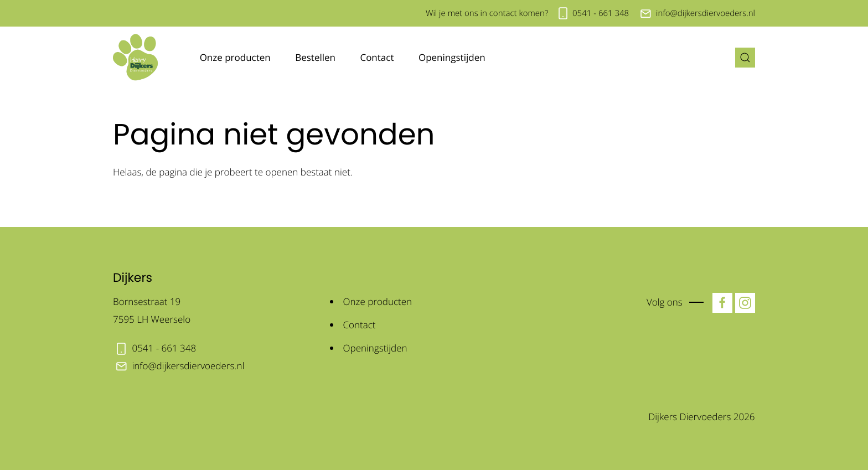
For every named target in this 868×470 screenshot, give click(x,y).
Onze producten (235, 57)
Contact (377, 57)
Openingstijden (452, 57)
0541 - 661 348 (601, 13)
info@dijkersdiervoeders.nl (706, 13)
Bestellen (315, 57)
